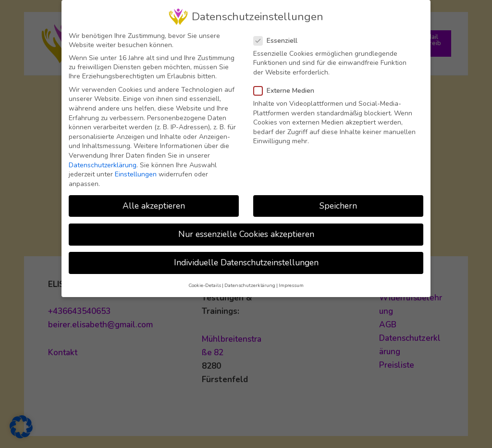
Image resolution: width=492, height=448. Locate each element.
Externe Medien (287, 85)
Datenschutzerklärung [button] (250, 280)
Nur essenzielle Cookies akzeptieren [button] (246, 228)
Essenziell (278, 34)
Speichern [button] (338, 199)
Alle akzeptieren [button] (154, 199)
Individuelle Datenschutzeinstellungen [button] (246, 256)
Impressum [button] (291, 280)
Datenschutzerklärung (103, 159)
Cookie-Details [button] (205, 280)
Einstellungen (136, 168)
